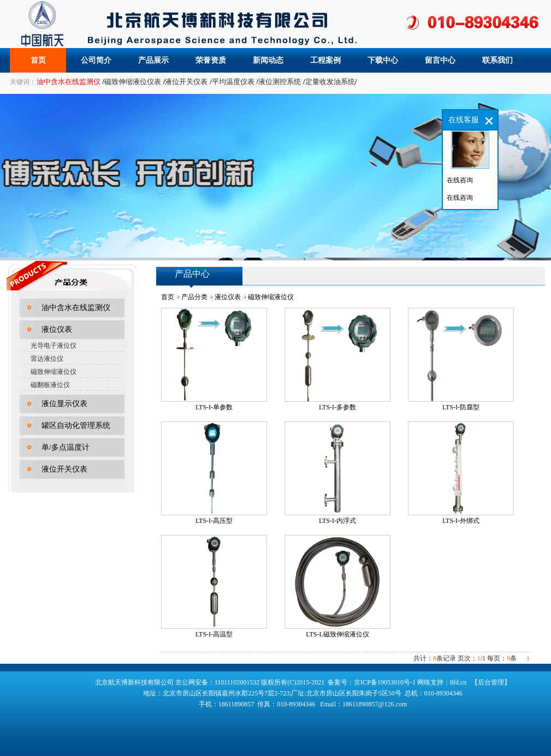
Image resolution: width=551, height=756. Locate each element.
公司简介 (96, 60)
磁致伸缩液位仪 (54, 372)
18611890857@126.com (375, 704)
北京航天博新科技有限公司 (134, 682)
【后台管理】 (491, 682)
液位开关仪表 (64, 469)
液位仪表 (57, 329)
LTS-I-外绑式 (461, 521)
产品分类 (194, 297)
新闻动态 (268, 60)
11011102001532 (238, 682)
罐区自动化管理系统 (76, 425)
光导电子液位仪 (54, 346)
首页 (38, 60)
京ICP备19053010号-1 (385, 682)
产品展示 (153, 60)
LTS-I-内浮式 (337, 521)
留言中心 (440, 60)
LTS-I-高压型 (214, 521)
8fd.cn (458, 682)
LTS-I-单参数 (214, 407)
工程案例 (325, 60)
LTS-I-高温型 (214, 634)
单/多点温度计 (66, 447)
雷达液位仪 (47, 359)
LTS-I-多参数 (337, 407)
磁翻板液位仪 (50, 385)
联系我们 (497, 60)
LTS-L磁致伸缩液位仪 (337, 634)
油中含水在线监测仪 (76, 308)
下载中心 (383, 60)
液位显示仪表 (64, 404)
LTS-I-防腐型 (461, 407)
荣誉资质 (211, 60)
